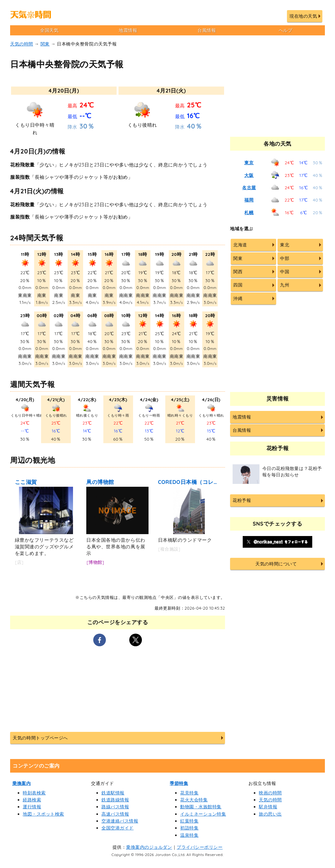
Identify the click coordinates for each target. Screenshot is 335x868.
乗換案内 (21, 783)
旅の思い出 (270, 814)
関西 (238, 272)
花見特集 (189, 793)
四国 (238, 285)
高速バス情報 (115, 814)
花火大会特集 (194, 800)
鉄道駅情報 (113, 793)
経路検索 (32, 800)
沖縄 (238, 298)
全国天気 (49, 30)
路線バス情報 (115, 807)
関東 (45, 44)
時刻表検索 (34, 793)
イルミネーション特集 (203, 814)
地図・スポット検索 (43, 814)
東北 (285, 245)
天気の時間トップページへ (40, 738)
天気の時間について (276, 564)
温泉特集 (189, 835)
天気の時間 (22, 44)
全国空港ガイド (118, 828)
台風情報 (207, 30)
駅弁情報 (268, 807)
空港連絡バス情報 (120, 821)
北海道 (240, 245)
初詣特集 (189, 828)
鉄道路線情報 (115, 800)
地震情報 (128, 30)
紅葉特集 (189, 821)
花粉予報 (242, 500)
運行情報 (32, 807)
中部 (285, 258)
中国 (285, 272)
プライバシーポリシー (200, 847)
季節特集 (179, 783)
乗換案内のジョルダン (149, 847)
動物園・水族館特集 (201, 807)
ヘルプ (286, 30)
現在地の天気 (303, 16)
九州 (285, 285)
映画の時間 (270, 793)
